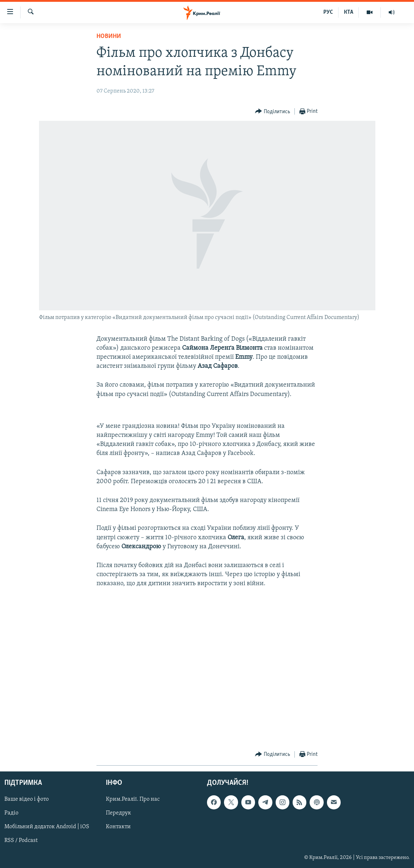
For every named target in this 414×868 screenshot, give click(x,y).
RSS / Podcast (21, 841)
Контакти (118, 827)
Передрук (118, 813)
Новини (109, 36)
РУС (328, 12)
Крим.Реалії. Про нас (133, 799)
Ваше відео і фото (27, 799)
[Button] (273, 112)
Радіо (11, 813)
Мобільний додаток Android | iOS (47, 827)
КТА (349, 12)
